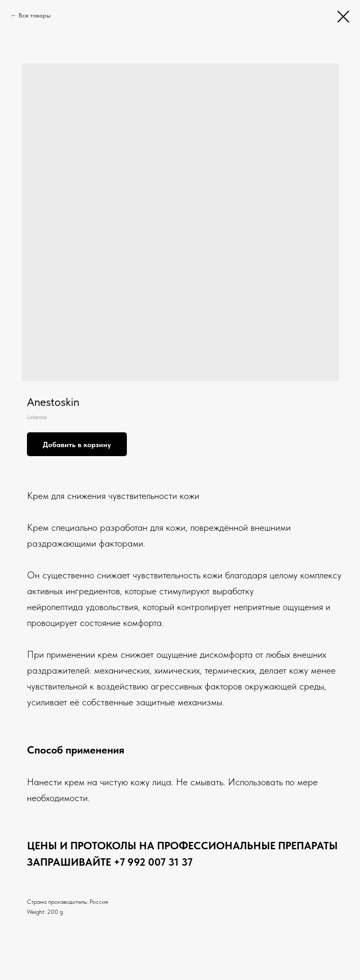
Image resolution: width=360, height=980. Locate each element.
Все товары (35, 15)
